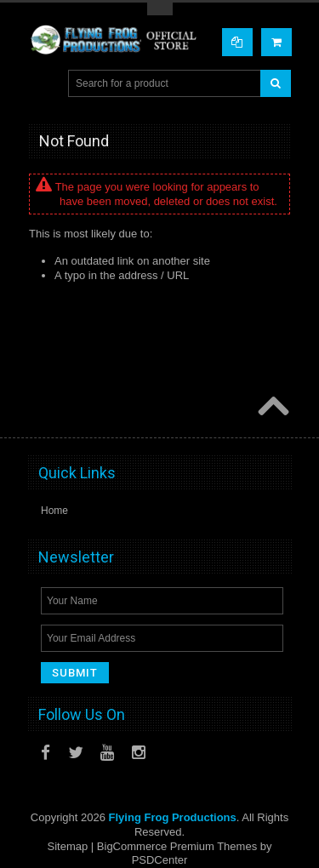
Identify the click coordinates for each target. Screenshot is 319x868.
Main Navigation (43, 84)
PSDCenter (160, 860)
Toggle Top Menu (160, 9)
